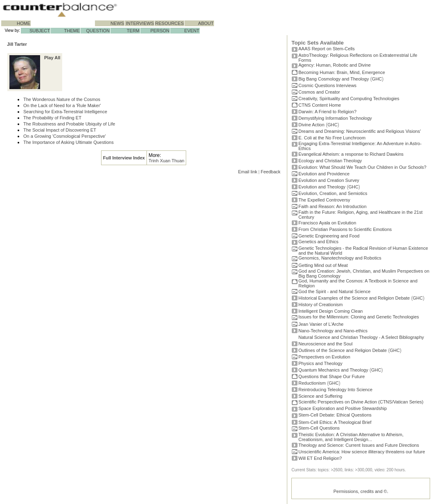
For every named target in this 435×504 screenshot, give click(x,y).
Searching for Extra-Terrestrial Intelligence (65, 112)
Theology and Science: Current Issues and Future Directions (359, 445)
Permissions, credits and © (360, 491)
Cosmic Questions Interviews (327, 85)
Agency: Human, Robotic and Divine (335, 65)
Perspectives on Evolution (324, 357)
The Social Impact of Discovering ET (60, 130)
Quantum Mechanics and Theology (333, 370)
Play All (52, 58)
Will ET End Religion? (320, 458)
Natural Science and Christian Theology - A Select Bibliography (361, 337)
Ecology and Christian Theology (330, 161)
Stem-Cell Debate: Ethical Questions (335, 415)
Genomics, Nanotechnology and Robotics (340, 258)
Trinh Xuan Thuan (166, 161)
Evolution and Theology (322, 187)
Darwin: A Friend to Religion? (327, 112)
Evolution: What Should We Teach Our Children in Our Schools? (362, 167)
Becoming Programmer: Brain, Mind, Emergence (342, 72)
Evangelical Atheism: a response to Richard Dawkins (351, 154)
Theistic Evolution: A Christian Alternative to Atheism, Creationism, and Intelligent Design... (351, 437)
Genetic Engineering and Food (329, 236)
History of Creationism (320, 305)
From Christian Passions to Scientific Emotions (345, 229)
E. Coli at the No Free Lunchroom (332, 138)
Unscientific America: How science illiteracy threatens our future (362, 452)
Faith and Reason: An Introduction (332, 206)
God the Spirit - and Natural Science (334, 291)
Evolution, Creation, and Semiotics (333, 193)
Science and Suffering (320, 396)
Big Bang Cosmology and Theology (334, 79)
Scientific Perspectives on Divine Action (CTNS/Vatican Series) (361, 402)
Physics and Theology (320, 363)
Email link (248, 172)
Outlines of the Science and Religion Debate (343, 350)
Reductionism (312, 383)
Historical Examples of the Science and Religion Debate (354, 298)
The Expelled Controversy (324, 200)
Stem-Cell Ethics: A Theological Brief (335, 422)
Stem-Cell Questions (319, 428)
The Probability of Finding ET (52, 118)
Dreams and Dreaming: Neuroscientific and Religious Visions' (359, 131)
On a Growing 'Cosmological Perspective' (65, 136)
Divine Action (311, 125)
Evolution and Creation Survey (329, 180)
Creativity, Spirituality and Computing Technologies (349, 99)
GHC (377, 79)
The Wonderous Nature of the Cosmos (62, 99)
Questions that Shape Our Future (331, 376)
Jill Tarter (17, 44)
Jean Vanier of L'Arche (321, 324)
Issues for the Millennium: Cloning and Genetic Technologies (359, 317)
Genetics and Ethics (318, 242)
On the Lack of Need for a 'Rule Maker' (62, 105)
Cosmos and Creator (319, 92)
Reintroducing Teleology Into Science (335, 390)
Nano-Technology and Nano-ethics (333, 331)
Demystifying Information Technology (335, 118)
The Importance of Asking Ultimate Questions (69, 142)
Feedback (270, 172)
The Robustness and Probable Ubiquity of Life (69, 124)
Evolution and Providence (324, 174)
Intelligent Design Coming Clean (330, 311)
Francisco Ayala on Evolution (327, 223)
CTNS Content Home (320, 105)
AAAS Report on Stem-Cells (327, 49)
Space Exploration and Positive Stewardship (343, 408)
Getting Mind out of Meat (323, 265)
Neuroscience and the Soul (325, 344)
